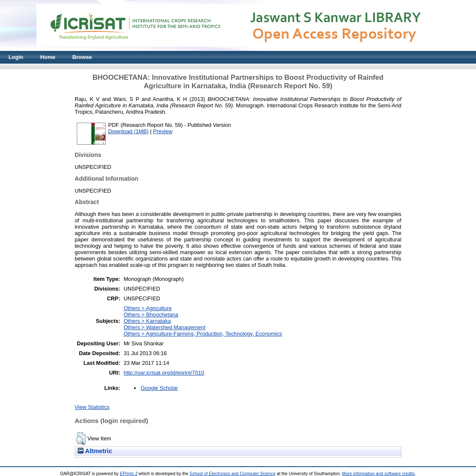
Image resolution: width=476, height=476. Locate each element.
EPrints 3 (129, 474)
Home (48, 57)
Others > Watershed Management (164, 327)
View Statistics (92, 407)
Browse (82, 57)
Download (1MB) (128, 131)
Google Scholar (159, 388)
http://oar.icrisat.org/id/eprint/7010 (164, 373)
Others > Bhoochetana (151, 315)
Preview (163, 131)
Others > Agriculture (147, 308)
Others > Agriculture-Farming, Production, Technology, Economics (203, 334)
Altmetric (95, 451)
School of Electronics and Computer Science (233, 474)
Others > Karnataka (147, 321)
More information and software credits (378, 474)
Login (16, 57)
